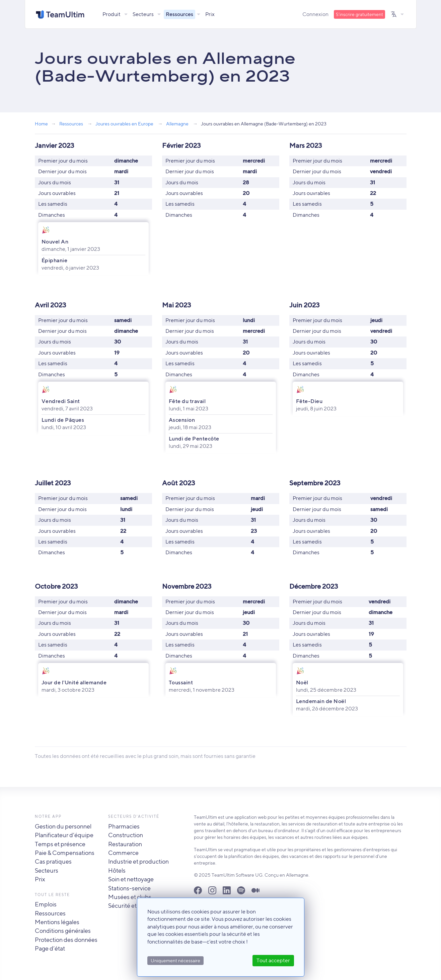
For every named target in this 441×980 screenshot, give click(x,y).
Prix (210, 14)
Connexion (315, 14)
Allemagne (177, 124)
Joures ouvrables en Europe (124, 124)
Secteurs (143, 14)
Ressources (179, 14)
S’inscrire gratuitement (359, 14)
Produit (112, 14)
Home (41, 124)
